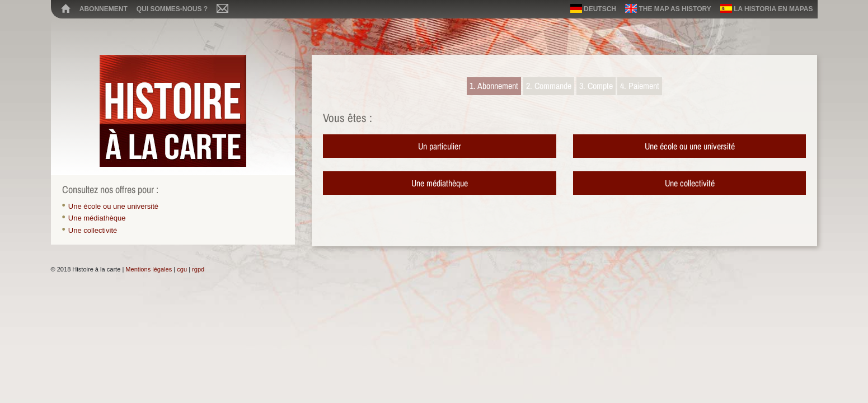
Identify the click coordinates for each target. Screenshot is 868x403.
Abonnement (104, 9)
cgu (182, 269)
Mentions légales (149, 269)
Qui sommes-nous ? (172, 9)
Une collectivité (93, 230)
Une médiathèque (97, 218)
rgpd (198, 269)
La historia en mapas (767, 8)
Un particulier (439, 146)
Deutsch (593, 8)
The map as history (668, 8)
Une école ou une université (113, 206)
